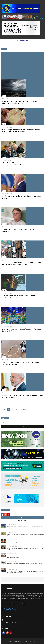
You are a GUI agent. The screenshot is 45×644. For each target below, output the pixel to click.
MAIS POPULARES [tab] (23, 521)
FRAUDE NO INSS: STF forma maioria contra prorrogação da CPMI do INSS (18, 164)
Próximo (23, 409)
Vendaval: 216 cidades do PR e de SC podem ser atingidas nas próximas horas (19, 102)
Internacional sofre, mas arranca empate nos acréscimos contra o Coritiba (25, 542)
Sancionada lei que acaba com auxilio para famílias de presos (21, 197)
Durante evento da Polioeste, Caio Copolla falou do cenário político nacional (21, 297)
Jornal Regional (10, 609)
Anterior (4, 409)
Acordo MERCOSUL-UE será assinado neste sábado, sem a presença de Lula (22, 396)
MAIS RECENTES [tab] (22, 518)
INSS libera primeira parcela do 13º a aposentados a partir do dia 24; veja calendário (21, 131)
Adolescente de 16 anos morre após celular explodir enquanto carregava (21, 363)
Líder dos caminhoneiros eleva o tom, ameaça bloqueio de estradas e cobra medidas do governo (22, 263)
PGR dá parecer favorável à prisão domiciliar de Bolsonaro (19, 230)
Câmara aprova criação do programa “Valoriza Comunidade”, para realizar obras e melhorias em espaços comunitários (25, 564)
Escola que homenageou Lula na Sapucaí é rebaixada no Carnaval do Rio (22, 330)
